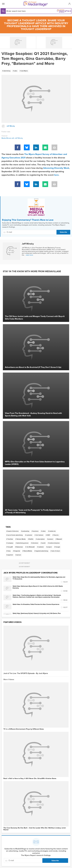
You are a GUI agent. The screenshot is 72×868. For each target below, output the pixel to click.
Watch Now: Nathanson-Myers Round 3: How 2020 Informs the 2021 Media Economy (38, 587)
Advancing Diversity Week (56, 168)
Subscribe (63, 232)
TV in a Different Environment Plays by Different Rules (24, 729)
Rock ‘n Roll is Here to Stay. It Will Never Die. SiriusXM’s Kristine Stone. (30, 779)
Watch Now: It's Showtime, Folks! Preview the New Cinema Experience (36, 604)
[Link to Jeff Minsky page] (36, 126)
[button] (69, 4)
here (56, 175)
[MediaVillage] (35, 4)
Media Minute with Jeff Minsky (12, 138)
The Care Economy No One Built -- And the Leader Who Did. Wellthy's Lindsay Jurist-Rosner (35, 829)
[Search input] (21, 11)
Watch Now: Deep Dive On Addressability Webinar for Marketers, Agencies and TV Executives (39, 578)
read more (29, 255)
